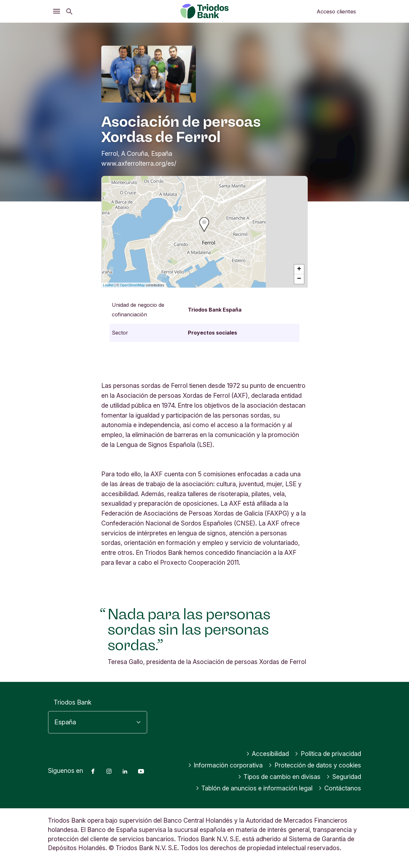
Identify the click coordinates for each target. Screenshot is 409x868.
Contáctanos (340, 788)
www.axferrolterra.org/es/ (139, 163)
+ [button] (299, 269)
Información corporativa (225, 765)
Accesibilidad (268, 754)
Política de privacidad (328, 754)
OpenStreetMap (133, 285)
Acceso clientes (336, 11)
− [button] (299, 279)
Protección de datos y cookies (315, 765)
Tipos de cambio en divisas (279, 777)
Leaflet (108, 285)
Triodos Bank (73, 702)
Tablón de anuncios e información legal (254, 788)
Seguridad (344, 777)
